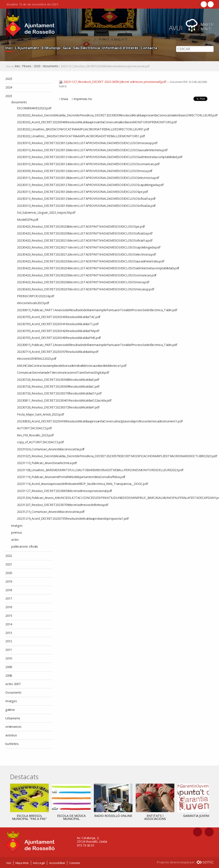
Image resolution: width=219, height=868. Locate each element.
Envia (65, 99)
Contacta (149, 48)
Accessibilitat (57, 862)
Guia (67, 48)
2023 (37, 66)
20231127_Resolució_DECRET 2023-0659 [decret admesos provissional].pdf (113, 82)
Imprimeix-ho (83, 99)
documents (51, 66)
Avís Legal (39, 862)
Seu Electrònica (87, 48)
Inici (9, 48)
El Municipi (51, 48)
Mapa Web (22, 862)
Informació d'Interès (120, 48)
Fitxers (27, 66)
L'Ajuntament (27, 48)
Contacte (75, 862)
